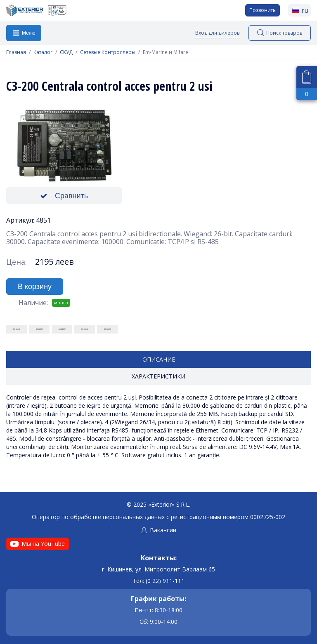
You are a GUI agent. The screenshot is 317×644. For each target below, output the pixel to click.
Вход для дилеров (217, 33)
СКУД (66, 52)
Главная (16, 52)
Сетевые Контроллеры (108, 52)
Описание (159, 359)
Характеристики (158, 376)
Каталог (43, 52)
